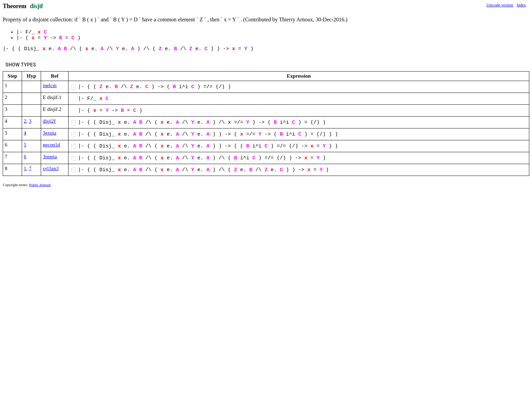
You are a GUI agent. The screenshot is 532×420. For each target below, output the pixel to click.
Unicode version (500, 5)
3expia (50, 133)
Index (521, 5)
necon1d (51, 145)
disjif (36, 6)
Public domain (40, 185)
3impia (50, 157)
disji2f (49, 121)
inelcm (50, 85)
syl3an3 (51, 168)
